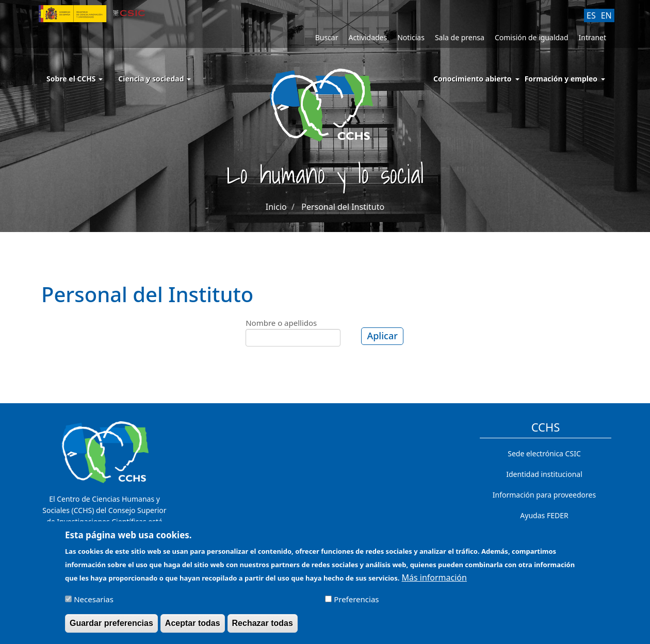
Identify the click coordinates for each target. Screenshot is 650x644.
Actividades (368, 37)
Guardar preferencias (111, 628)
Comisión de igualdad (532, 37)
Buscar (327, 37)
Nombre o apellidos (281, 323)
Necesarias (94, 604)
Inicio (276, 207)
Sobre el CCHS (75, 79)
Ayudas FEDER (544, 515)
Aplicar (382, 336)
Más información (434, 583)
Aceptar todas (193, 628)
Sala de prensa (460, 37)
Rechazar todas (263, 628)
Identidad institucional (544, 474)
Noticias (411, 37)
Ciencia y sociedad (155, 79)
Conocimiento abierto (473, 79)
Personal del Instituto (343, 207)
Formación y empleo (561, 79)
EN (606, 15)
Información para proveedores (544, 495)
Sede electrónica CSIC (544, 453)
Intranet (592, 37)
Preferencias (356, 604)
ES (591, 15)
